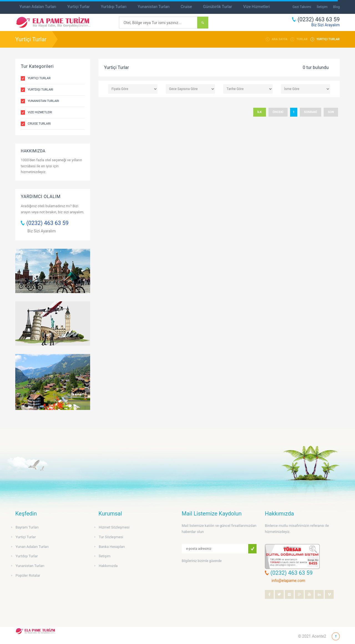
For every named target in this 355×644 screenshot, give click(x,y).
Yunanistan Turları (154, 7)
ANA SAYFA (280, 39)
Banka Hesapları (112, 547)
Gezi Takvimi (302, 7)
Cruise (186, 7)
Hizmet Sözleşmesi (114, 527)
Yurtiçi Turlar (78, 7)
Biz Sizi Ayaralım (42, 231)
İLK (260, 112)
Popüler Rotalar (28, 575)
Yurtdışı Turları (114, 7)
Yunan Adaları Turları (38, 7)
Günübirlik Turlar (218, 7)
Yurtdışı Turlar (27, 556)
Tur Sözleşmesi (111, 537)
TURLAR (302, 39)
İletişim (322, 7)
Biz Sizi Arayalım (326, 25)
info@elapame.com (288, 581)
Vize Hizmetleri (257, 7)
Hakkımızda (108, 566)
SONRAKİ (310, 112)
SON (331, 112)
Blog (336, 7)
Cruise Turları (39, 124)
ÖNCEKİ (278, 112)
